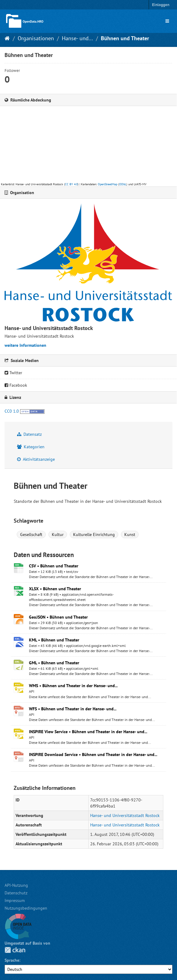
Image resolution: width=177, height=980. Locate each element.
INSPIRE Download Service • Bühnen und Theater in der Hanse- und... (93, 755)
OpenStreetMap (108, 184)
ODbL (123, 184)
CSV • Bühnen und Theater (54, 566)
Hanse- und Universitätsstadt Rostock (125, 815)
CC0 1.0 (12, 411)
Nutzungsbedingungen (26, 908)
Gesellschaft (31, 534)
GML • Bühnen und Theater (54, 663)
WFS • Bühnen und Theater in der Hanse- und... (73, 709)
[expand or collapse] (167, 21)
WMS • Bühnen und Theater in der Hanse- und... (73, 686)
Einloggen (161, 5)
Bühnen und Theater (125, 38)
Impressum (15, 900)
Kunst (130, 534)
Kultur (58, 534)
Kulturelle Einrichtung (94, 534)
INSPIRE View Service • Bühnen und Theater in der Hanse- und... (88, 732)
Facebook (16, 385)
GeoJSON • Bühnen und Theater (58, 617)
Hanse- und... (77, 38)
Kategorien (31, 447)
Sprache (12, 960)
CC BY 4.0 (71, 184)
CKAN (15, 950)
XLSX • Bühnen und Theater (55, 589)
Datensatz (29, 434)
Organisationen (36, 38)
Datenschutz (16, 893)
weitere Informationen (25, 345)
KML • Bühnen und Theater (54, 640)
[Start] (7, 38)
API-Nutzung (16, 885)
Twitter (13, 373)
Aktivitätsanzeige (36, 459)
